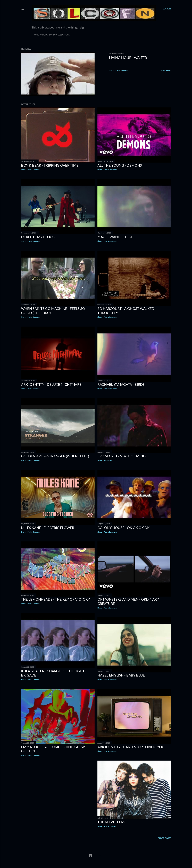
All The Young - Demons (120, 165)
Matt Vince (101, 860)
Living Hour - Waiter (128, 58)
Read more (166, 70)
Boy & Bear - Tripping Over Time (50, 165)
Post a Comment (122, 70)
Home (35, 35)
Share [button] (111, 70)
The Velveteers (111, 822)
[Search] (167, 9)
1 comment (108, 460)
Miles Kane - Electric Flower (48, 528)
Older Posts (164, 838)
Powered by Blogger (96, 856)
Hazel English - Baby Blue (121, 675)
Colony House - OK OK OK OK (123, 528)
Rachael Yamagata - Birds (121, 384)
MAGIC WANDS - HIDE (115, 237)
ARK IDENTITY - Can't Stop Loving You (131, 747)
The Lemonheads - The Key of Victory (55, 599)
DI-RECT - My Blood (38, 237)
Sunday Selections (58, 35)
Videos (43, 35)
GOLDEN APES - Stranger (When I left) (55, 456)
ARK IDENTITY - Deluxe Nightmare (51, 384)
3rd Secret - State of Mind (122, 456)
